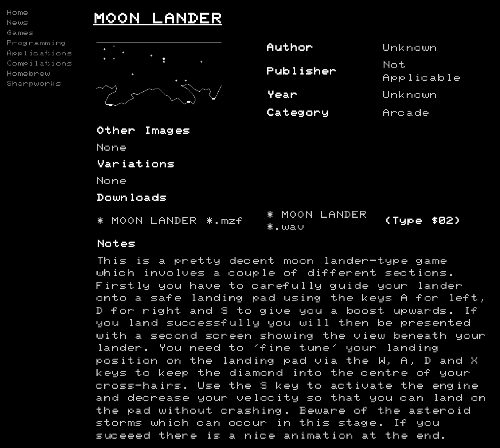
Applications (39, 53)
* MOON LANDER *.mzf (170, 221)
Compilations (39, 64)
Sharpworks (34, 84)
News (17, 23)
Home (17, 13)
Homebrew (28, 74)
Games (20, 33)
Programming (36, 43)
